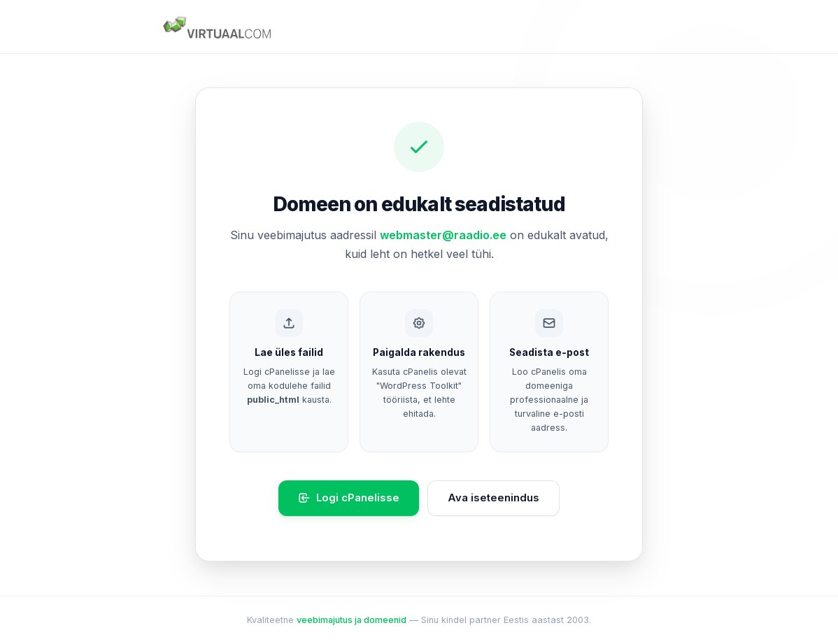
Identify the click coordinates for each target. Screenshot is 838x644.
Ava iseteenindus (493, 498)
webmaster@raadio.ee (443, 235)
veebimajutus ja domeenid (351, 620)
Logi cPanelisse (349, 498)
